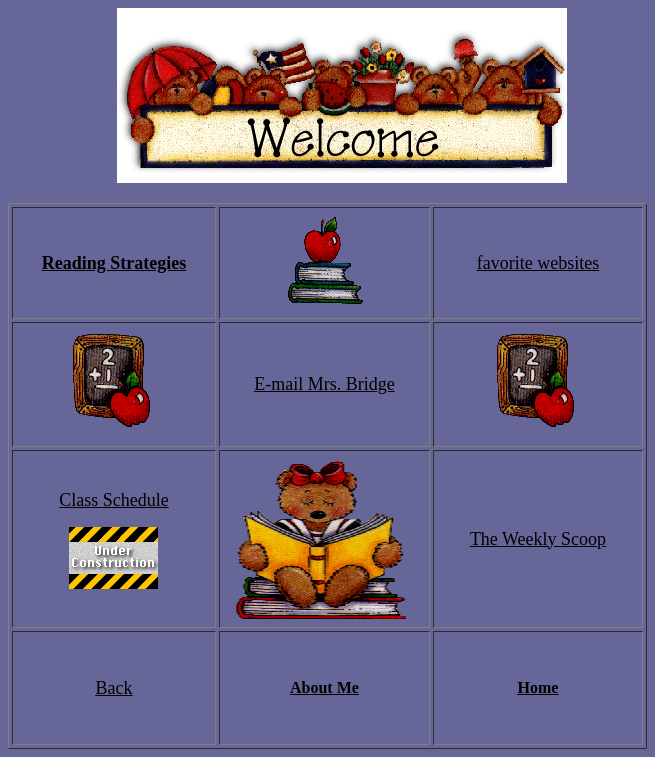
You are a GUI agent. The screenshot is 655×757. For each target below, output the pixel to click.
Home (538, 687)
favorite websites (538, 263)
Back (113, 688)
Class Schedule (114, 500)
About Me (324, 687)
